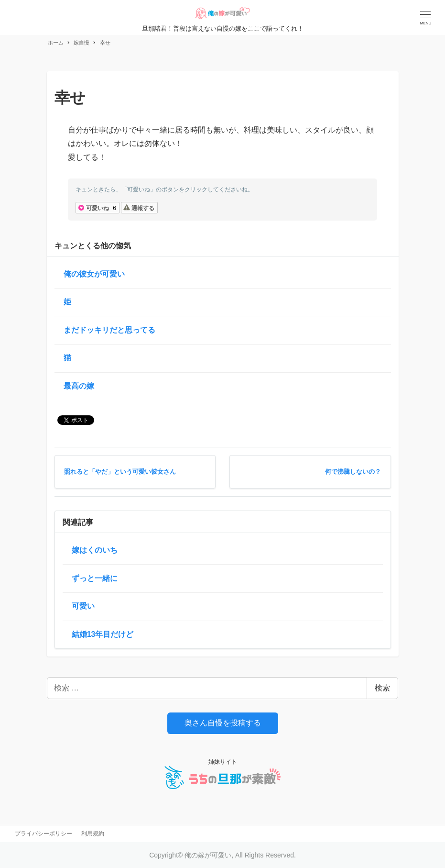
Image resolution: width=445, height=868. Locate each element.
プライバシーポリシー (43, 834)
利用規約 (93, 834)
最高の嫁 (79, 386)
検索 (382, 688)
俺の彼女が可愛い (94, 274)
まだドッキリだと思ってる (109, 330)
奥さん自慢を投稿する (223, 723)
